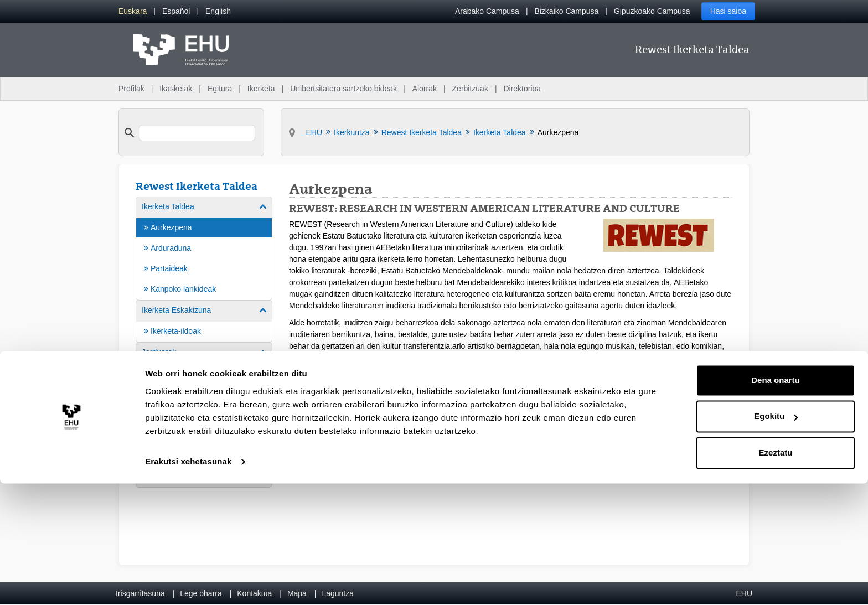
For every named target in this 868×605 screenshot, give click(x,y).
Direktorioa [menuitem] (522, 89)
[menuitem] (133, 11)
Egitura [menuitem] (220, 89)
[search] (197, 133)
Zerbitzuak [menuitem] (470, 89)
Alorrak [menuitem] (425, 89)
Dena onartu (776, 502)
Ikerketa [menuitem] (261, 89)
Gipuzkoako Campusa (652, 11)
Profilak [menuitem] (131, 89)
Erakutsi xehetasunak (188, 583)
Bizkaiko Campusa (566, 11)
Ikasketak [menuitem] (176, 89)
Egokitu (776, 538)
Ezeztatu (776, 574)
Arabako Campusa (487, 11)
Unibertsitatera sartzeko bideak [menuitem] (343, 89)
